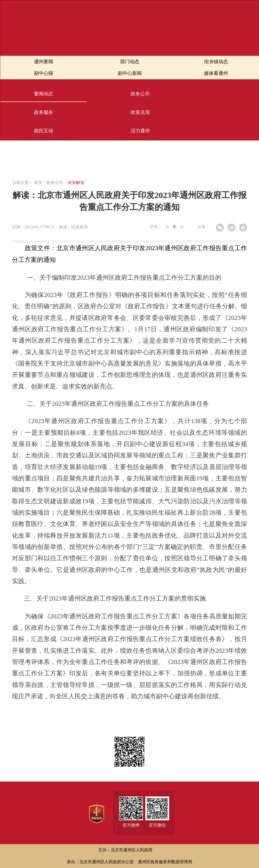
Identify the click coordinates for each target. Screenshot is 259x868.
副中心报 (44, 73)
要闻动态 (44, 94)
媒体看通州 (216, 73)
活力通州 (140, 131)
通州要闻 (44, 62)
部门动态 (130, 62)
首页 (38, 183)
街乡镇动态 (216, 62)
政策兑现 (140, 112)
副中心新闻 (130, 73)
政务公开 (140, 94)
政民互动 (44, 131)
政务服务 (44, 112)
